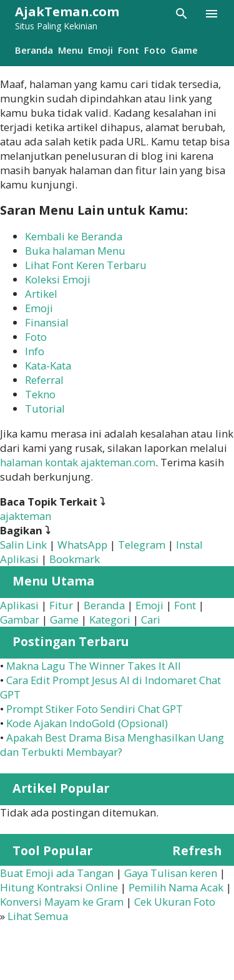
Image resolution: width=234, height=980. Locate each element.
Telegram (142, 545)
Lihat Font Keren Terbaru (86, 265)
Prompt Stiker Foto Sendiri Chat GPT (95, 709)
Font (129, 50)
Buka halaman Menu (75, 251)
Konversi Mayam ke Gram (62, 902)
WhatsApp (82, 545)
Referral (44, 380)
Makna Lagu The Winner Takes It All (94, 666)
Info (35, 351)
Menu (71, 50)
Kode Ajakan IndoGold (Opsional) (87, 723)
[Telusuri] (182, 14)
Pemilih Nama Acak (176, 887)
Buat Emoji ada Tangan (57, 873)
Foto (155, 50)
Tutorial (45, 409)
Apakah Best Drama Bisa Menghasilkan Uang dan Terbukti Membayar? (112, 745)
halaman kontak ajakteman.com (78, 462)
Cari (151, 620)
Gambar (20, 620)
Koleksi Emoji (58, 279)
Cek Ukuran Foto (175, 902)
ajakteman (26, 516)
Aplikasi (19, 605)
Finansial (47, 322)
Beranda (34, 50)
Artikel (41, 294)
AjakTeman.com (67, 12)
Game (184, 50)
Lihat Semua (38, 916)
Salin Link (23, 545)
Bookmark (75, 559)
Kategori (110, 620)
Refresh (197, 850)
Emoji (100, 50)
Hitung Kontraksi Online (59, 887)
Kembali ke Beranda (74, 236)
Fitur (61, 605)
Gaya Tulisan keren (171, 873)
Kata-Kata (48, 365)
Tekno (40, 394)
